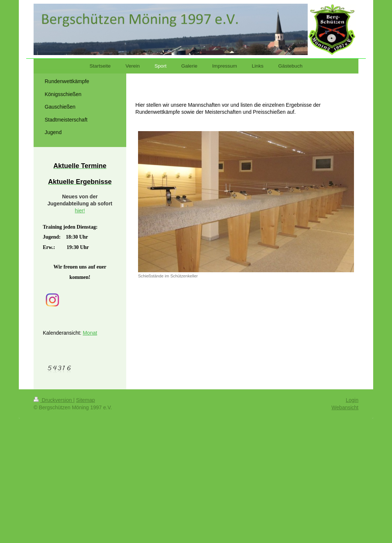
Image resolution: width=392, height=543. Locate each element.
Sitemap (85, 400)
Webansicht (345, 407)
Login (352, 400)
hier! (80, 211)
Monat (90, 333)
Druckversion (53, 400)
